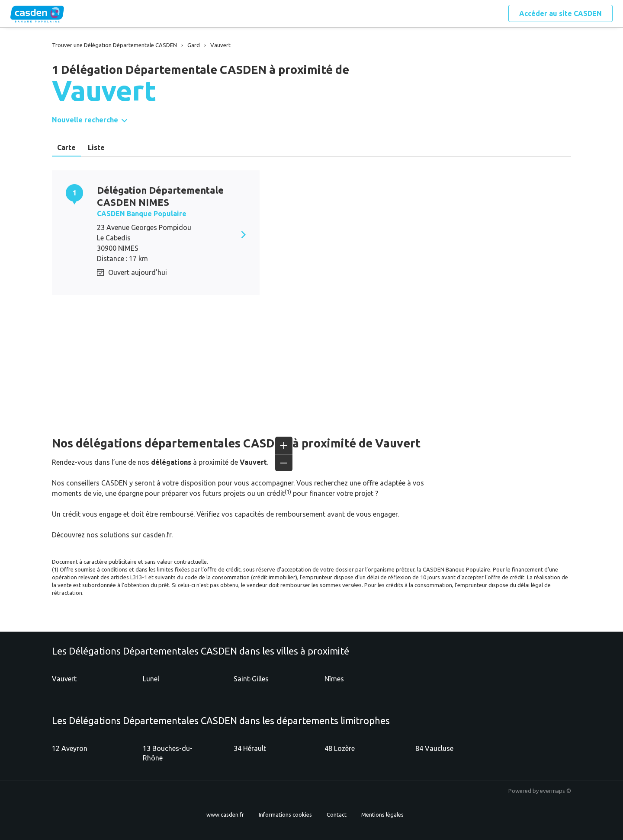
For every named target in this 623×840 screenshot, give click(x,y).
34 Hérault (250, 748)
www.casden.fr (225, 814)
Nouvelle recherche (85, 120)
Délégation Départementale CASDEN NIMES (160, 196)
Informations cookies (285, 814)
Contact (337, 814)
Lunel (151, 679)
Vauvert (64, 679)
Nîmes (334, 679)
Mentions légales (382, 814)
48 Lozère (340, 748)
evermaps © (556, 791)
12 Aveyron (70, 748)
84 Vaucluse (434, 748)
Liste (96, 147)
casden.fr (157, 535)
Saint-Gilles (251, 679)
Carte (66, 147)
